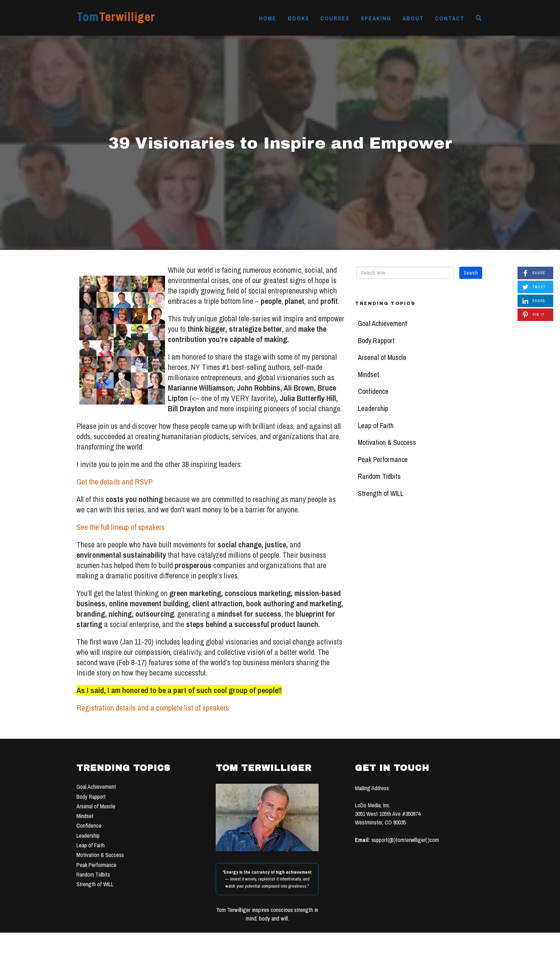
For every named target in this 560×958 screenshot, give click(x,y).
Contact (450, 18)
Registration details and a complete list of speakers (153, 708)
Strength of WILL (381, 493)
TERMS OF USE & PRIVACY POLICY (334, 950)
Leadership (373, 408)
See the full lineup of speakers (121, 527)
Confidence (373, 391)
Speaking (376, 18)
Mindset (369, 375)
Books (299, 18)
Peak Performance (383, 460)
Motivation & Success (387, 442)
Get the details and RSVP (114, 482)
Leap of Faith (376, 426)
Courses (335, 18)
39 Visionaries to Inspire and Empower (280, 143)
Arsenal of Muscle (382, 357)
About (413, 18)
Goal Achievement (382, 323)
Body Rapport (376, 341)
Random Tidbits (379, 476)
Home (268, 18)
